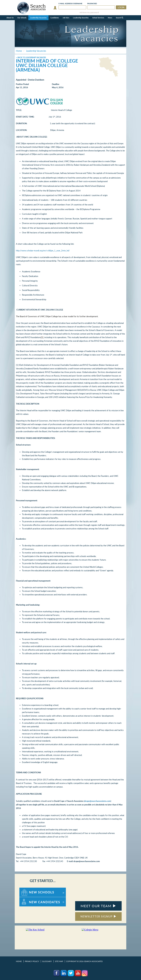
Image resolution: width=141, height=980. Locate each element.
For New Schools (28, 889)
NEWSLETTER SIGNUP (98, 916)
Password (92, 3)
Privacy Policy (32, 961)
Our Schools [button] (22, 18)
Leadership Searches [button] (81, 18)
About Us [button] (10, 18)
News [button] (110, 18)
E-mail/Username (70, 3)
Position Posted (22, 84)
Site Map (59, 961)
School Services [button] (98, 18)
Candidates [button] (55, 18)
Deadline (56, 84)
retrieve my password (89, 12)
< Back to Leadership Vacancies (31, 58)
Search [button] (120, 18)
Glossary (47, 961)
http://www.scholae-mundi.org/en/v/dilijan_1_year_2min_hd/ (43, 251)
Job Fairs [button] (66, 18)
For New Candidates (29, 899)
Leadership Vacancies (38, 18)
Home (19, 961)
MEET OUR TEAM (98, 906)
